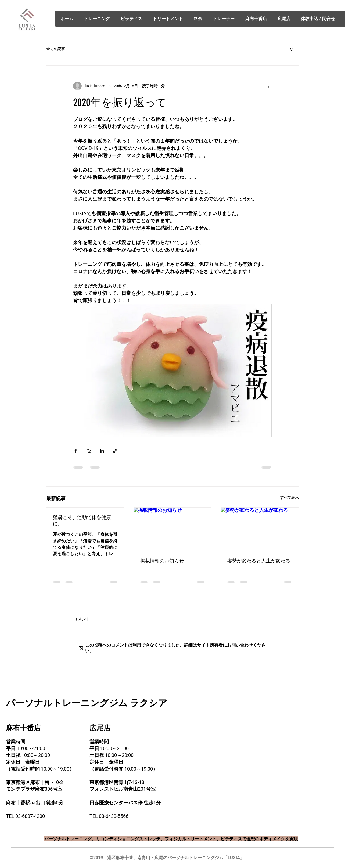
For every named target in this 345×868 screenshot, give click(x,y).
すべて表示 (289, 497)
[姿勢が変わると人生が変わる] (260, 529)
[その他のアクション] (269, 86)
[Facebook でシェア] (76, 451)
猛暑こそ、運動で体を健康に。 (82, 521)
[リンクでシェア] (115, 451)
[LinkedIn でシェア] (102, 451)
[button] (292, 49)
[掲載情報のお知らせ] (173, 529)
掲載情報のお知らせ (162, 561)
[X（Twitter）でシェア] (89, 451)
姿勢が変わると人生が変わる (259, 561)
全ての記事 (56, 49)
